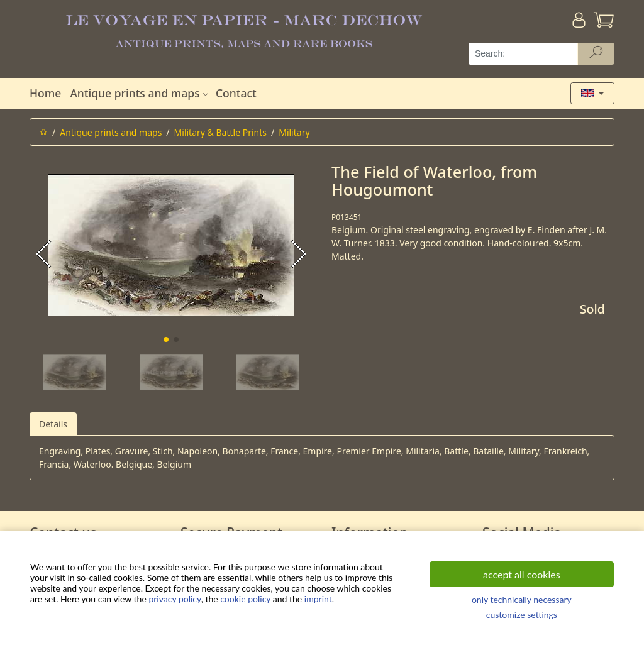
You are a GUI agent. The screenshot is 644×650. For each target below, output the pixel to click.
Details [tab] (53, 424)
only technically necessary (522, 599)
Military (294, 132)
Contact (236, 93)
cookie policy (245, 599)
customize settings (522, 614)
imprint (318, 599)
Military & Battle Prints (220, 132)
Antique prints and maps (140, 93)
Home (45, 93)
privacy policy (175, 599)
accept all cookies (522, 574)
